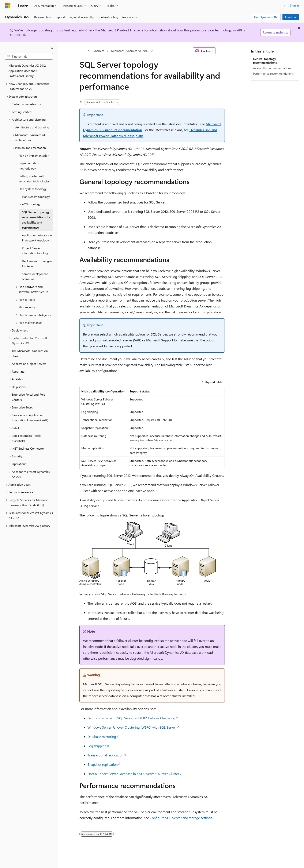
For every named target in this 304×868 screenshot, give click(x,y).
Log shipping (97, 746)
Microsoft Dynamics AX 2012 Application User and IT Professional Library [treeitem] (27, 71)
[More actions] (221, 51)
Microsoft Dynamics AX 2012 (130, 51)
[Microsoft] (8, 6)
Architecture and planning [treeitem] (32, 127)
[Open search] (284, 6)
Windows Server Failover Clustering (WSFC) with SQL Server (132, 727)
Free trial (291, 17)
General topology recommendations (265, 61)
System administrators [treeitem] (26, 104)
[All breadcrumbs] (83, 51)
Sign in (294, 5)
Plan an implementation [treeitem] (34, 156)
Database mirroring (102, 737)
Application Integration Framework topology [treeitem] (37, 238)
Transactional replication (105, 755)
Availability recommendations (272, 68)
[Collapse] (52, 48)
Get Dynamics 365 (266, 17)
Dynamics (98, 51)
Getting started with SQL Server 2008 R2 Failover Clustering (131, 718)
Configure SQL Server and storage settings (181, 818)
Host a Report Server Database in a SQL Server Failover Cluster (133, 774)
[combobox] (29, 57)
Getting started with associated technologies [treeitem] (34, 179)
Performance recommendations (273, 73)
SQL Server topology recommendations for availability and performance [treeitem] (36, 220)
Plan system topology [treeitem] (36, 197)
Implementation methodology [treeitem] (29, 166)
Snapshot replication (103, 764)
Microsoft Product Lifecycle (122, 30)
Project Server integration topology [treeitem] (35, 251)
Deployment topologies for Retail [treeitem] (37, 264)
